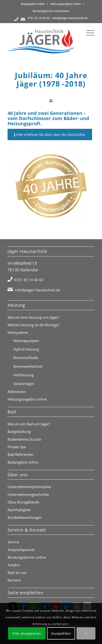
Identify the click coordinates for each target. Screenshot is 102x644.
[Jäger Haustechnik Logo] (42, 41)
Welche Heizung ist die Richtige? (33, 325)
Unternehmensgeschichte (28, 494)
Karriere (14, 580)
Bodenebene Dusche (24, 439)
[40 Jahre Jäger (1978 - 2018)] (51, 185)
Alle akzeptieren (27, 633)
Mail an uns (17, 573)
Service (13, 542)
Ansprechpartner (21, 550)
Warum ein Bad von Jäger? (29, 424)
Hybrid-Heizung (26, 349)
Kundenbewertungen (25, 517)
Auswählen (61, 633)
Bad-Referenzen (20, 454)
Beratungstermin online (27, 557)
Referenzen (17, 392)
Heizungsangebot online (66, 4)
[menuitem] (33, 4)
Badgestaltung (19, 431)
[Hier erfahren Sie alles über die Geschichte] (50, 134)
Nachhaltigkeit (19, 510)
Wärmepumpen (26, 341)
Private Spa (17, 447)
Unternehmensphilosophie (29, 487)
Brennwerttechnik (28, 366)
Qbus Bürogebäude (23, 502)
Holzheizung (23, 375)
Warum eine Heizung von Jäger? (33, 317)
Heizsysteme (18, 332)
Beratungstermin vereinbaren (51, 11)
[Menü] (88, 33)
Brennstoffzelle (26, 358)
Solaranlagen (24, 384)
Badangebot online (33, 4)
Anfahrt (14, 565)
